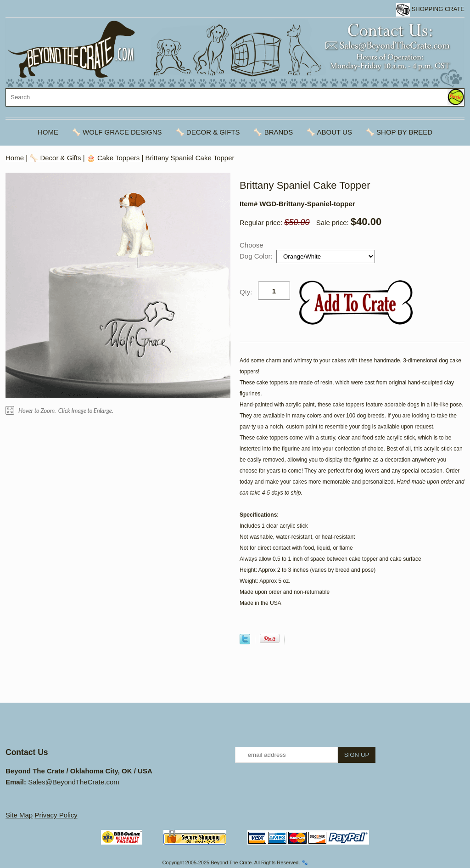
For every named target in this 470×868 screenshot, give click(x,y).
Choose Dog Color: (257, 251)
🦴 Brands (273, 132)
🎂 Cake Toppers (113, 158)
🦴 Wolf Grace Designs (117, 132)
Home (48, 132)
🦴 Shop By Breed (399, 132)
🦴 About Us (329, 132)
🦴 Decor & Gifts (208, 132)
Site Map (19, 815)
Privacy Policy (56, 815)
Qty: (246, 292)
